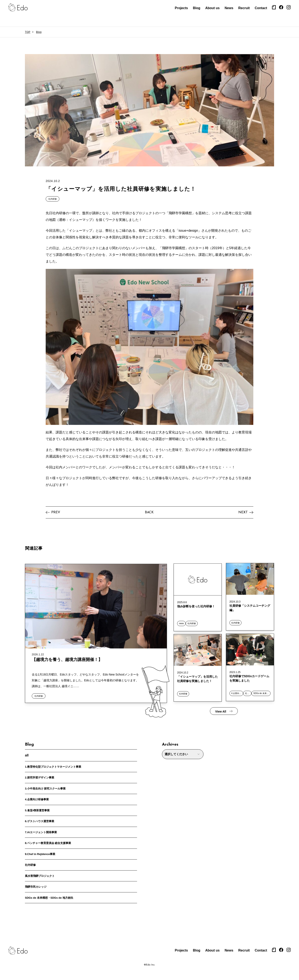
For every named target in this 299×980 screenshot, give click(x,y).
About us (212, 8)
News (229, 8)
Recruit (244, 8)
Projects (181, 8)
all (27, 753)
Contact (261, 8)
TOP (28, 32)
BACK (149, 510)
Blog (197, 8)
